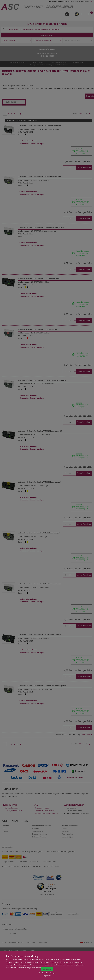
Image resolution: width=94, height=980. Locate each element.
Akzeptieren (47, 969)
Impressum (47, 976)
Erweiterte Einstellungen (47, 973)
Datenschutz (39, 965)
